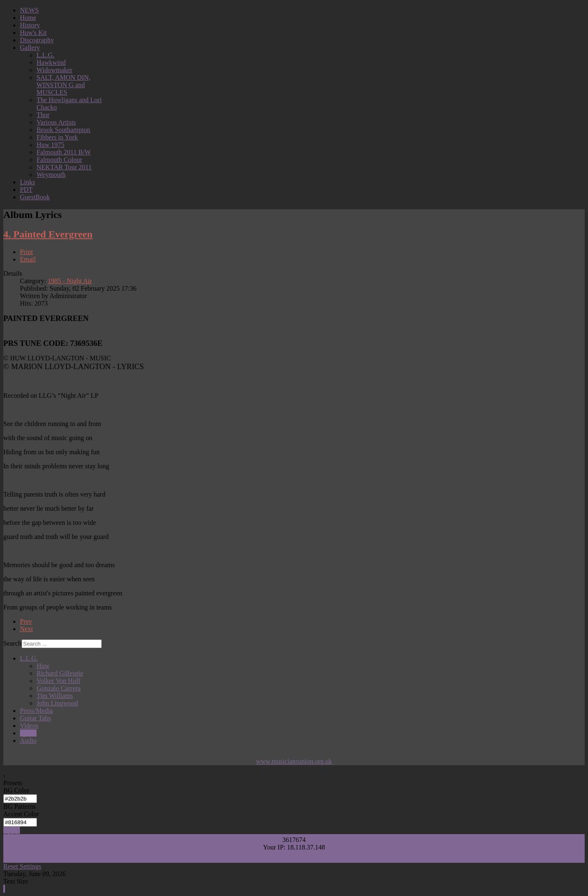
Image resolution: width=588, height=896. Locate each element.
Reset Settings (22, 866)
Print (26, 252)
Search (12, 643)
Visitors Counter (294, 857)
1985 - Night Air (70, 281)
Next (26, 629)
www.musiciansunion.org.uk (294, 761)
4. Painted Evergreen (48, 234)
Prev (26, 621)
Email (28, 259)
